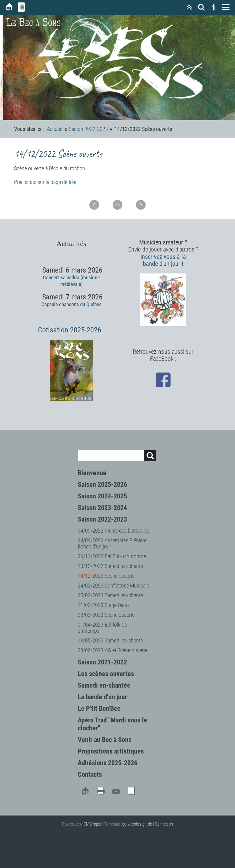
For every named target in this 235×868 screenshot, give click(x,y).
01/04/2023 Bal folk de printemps (102, 628)
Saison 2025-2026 (102, 485)
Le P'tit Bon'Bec (99, 709)
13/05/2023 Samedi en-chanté (110, 640)
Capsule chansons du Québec (71, 304)
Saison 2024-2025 (102, 496)
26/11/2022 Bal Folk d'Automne (112, 556)
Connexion (164, 824)
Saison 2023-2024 (102, 508)
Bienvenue (92, 473)
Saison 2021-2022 (102, 662)
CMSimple (92, 824)
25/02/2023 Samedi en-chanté (110, 595)
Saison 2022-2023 (102, 519)
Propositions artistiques (111, 751)
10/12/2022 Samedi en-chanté (110, 566)
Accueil (55, 129)
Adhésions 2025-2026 (108, 763)
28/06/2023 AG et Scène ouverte (113, 650)
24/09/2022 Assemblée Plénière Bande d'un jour (112, 543)
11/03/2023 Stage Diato (103, 605)
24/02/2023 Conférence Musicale (113, 586)
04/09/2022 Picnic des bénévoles (114, 531)
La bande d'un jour (102, 697)
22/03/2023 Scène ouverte (106, 615)
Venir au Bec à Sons (105, 740)
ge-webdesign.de (137, 824)
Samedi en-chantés (104, 685)
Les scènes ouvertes (106, 674)
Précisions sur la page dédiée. (46, 182)
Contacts (90, 774)
